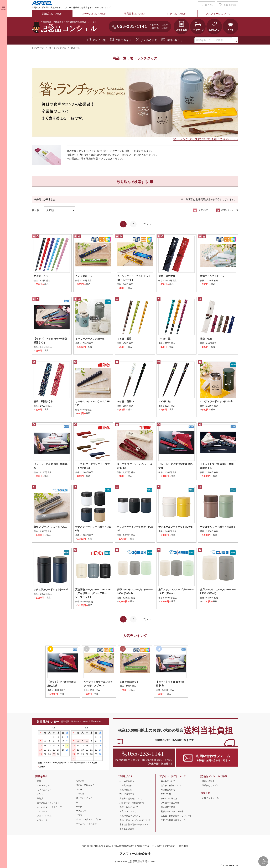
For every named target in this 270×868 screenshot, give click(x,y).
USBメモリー (43, 786)
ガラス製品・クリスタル (48, 804)
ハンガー (41, 795)
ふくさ (79, 790)
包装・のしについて (129, 808)
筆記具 (40, 799)
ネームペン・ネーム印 (86, 825)
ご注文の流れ (126, 786)
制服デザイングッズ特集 (172, 812)
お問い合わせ (175, 40)
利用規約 (170, 847)
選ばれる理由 (208, 782)
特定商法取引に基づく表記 (96, 847)
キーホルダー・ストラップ (49, 808)
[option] (135, 102)
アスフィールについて (218, 14)
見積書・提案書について (131, 799)
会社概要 (184, 847)
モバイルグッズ (44, 791)
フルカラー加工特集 (170, 804)
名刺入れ (80, 781)
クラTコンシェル (177, 14)
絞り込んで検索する (132, 182)
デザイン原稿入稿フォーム (173, 821)
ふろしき (80, 794)
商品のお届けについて (130, 817)
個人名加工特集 (168, 808)
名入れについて (168, 782)
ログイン (209, 5)
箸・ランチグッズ (58, 48)
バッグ (79, 807)
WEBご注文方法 (127, 795)
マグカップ (81, 812)
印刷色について (168, 791)
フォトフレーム (44, 817)
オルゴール (42, 812)
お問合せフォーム (210, 799)
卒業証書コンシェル (135, 14)
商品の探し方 (126, 791)
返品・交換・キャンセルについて (135, 821)
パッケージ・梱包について (132, 804)
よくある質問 (149, 40)
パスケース (42, 821)
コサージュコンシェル (94, 14)
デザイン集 (99, 40)
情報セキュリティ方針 (149, 847)
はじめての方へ (127, 782)
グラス (79, 816)
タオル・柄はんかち (85, 786)
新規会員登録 (230, 5)
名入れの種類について (171, 786)
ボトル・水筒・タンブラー (88, 820)
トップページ (38, 48)
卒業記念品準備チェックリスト (134, 825)
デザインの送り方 (169, 799)
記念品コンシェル (52, 14)
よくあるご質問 (127, 829)
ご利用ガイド (123, 40)
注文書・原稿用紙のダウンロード (176, 817)
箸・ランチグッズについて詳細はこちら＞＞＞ (206, 139)
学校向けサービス (210, 786)
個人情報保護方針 (124, 847)
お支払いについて (128, 812)
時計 (39, 782)
